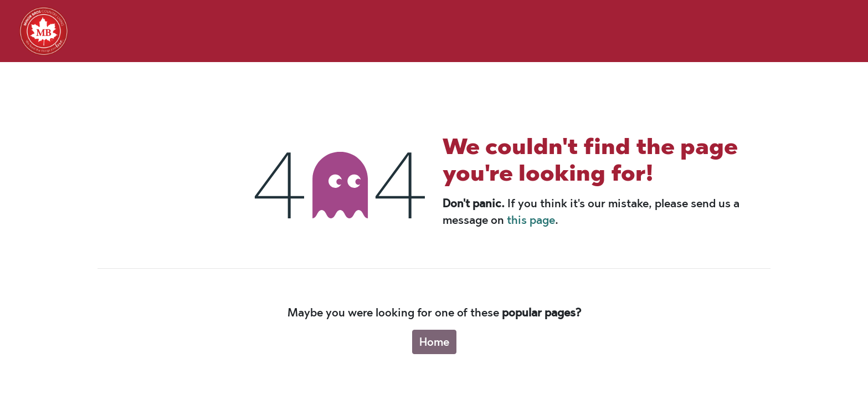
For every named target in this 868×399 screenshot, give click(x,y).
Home (434, 342)
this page (531, 220)
